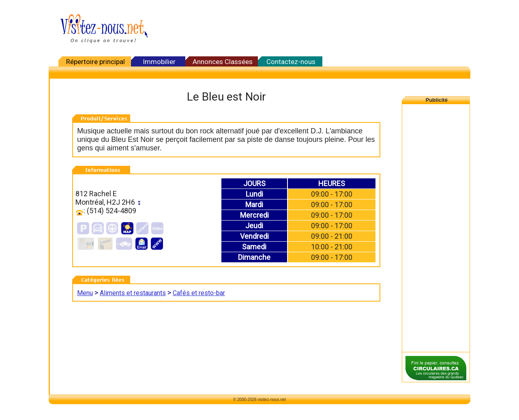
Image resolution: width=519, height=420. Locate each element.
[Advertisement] (312, 28)
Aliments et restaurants (133, 293)
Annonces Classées (223, 62)
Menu (85, 293)
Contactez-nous (291, 62)
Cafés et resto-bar (199, 293)
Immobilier (159, 62)
